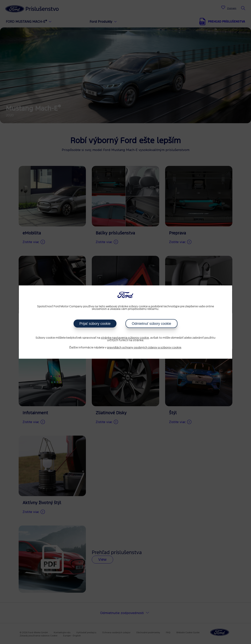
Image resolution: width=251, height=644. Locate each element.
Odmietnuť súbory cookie (151, 324)
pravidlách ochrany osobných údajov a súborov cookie (144, 348)
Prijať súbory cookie (95, 324)
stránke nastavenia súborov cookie (125, 338)
